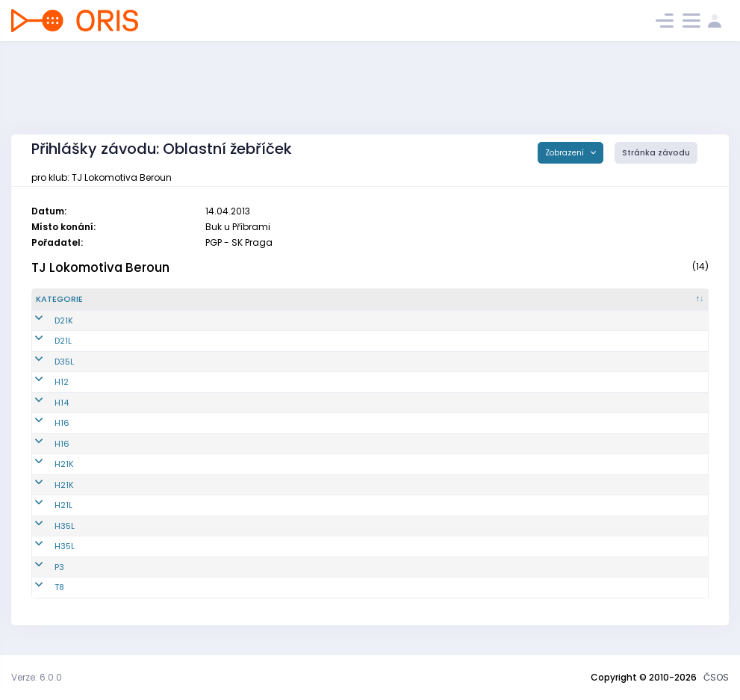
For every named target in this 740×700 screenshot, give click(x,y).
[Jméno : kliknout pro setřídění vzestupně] (379, 300)
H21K (46, 464)
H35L (46, 526)
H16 (43, 423)
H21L (45, 505)
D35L (46, 362)
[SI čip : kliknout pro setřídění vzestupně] (655, 300)
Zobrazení (566, 153)
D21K (45, 320)
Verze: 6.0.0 (37, 677)
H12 (43, 382)
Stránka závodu (656, 153)
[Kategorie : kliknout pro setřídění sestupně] (94, 300)
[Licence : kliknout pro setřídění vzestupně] (548, 300)
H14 (43, 403)
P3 (41, 567)
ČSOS (716, 677)
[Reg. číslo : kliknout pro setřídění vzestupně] (209, 300)
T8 (41, 587)
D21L (44, 341)
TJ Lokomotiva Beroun (100, 267)
